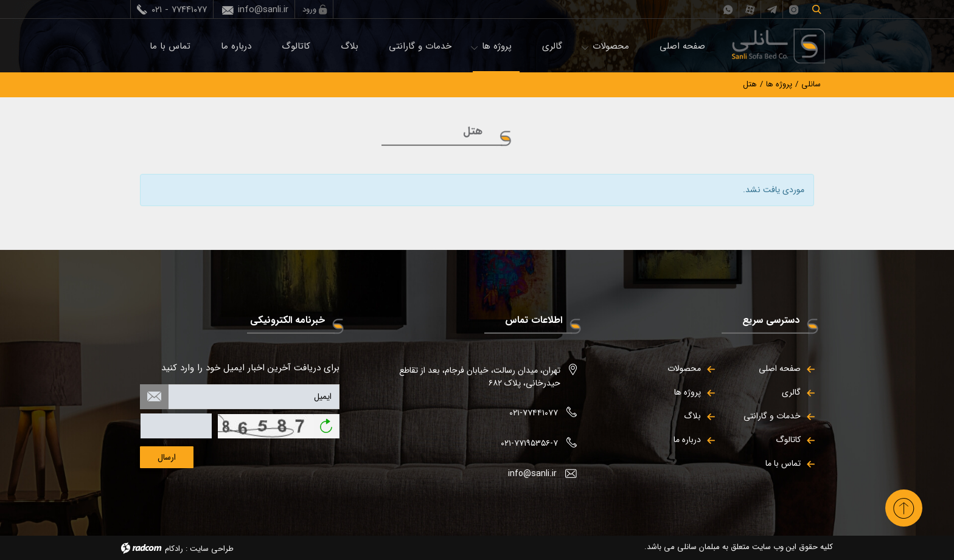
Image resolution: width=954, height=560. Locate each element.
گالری (552, 46)
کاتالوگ (296, 46)
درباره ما (236, 46)
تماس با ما (170, 46)
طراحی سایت (212, 549)
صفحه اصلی (682, 46)
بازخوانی (326, 422)
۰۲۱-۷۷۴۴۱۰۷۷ (534, 413)
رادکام (174, 549)
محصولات (611, 46)
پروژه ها (497, 46)
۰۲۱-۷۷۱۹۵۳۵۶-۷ (529, 443)
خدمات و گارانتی (420, 46)
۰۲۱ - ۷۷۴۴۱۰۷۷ (179, 10)
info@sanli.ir (263, 10)
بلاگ (350, 46)
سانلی (811, 84)
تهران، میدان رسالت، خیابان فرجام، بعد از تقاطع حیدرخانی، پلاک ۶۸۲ (480, 377)
